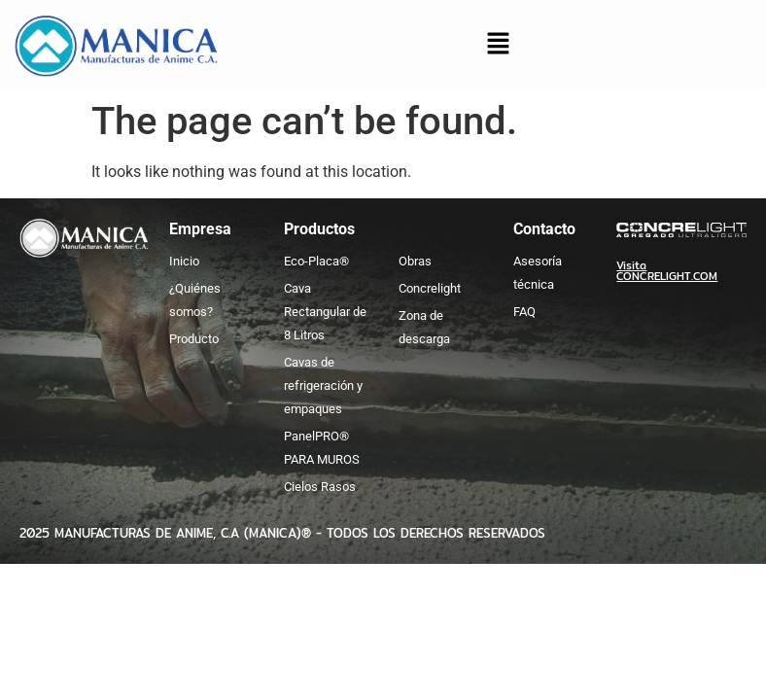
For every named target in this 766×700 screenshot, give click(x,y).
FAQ (524, 312)
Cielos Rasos (320, 487)
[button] (498, 46)
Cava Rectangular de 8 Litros (325, 312)
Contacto (544, 229)
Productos (319, 229)
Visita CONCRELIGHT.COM (667, 271)
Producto (194, 339)
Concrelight (430, 288)
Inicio (184, 261)
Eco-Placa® (316, 261)
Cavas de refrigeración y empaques (323, 385)
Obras (415, 261)
